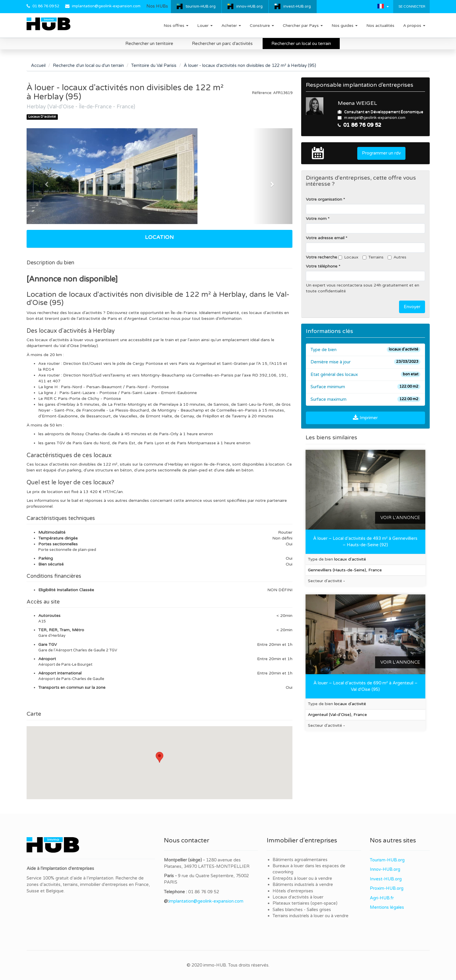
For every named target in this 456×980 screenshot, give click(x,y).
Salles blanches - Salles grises (302, 910)
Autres (397, 257)
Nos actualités (380, 26)
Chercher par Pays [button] (303, 26)
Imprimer (365, 418)
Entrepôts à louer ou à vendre (302, 878)
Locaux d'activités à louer (298, 897)
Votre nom (316, 219)
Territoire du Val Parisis (154, 65)
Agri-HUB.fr (382, 898)
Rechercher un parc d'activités (222, 44)
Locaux (348, 257)
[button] (383, 6)
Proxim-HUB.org (387, 888)
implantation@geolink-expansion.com (106, 6)
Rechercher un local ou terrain (301, 44)
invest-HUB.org (297, 6)
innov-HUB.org (249, 6)
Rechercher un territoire (149, 44)
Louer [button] (205, 26)
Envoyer (412, 307)
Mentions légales (387, 907)
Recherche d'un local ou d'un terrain (88, 65)
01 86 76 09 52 (46, 6)
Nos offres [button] (176, 26)
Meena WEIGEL (357, 103)
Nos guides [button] (345, 26)
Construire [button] (262, 26)
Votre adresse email (325, 238)
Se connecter (411, 6)
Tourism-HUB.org (387, 860)
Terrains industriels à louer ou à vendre (311, 916)
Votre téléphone (322, 266)
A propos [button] (414, 26)
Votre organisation (324, 199)
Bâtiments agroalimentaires (300, 860)
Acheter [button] (231, 26)
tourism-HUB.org (201, 6)
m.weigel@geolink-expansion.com (375, 118)
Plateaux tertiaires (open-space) (305, 903)
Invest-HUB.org (386, 879)
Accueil (38, 65)
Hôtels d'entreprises (293, 891)
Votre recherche (321, 257)
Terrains (373, 257)
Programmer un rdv (381, 153)
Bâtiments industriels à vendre (303, 884)
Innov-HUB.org (385, 869)
